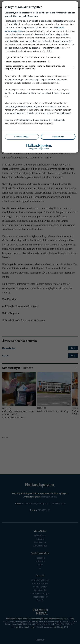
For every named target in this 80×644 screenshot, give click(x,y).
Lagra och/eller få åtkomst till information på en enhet (32, 57)
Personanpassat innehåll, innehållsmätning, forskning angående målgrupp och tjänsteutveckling (40, 67)
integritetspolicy (45, 123)
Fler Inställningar (22, 137)
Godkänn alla (58, 137)
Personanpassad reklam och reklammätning (27, 62)
